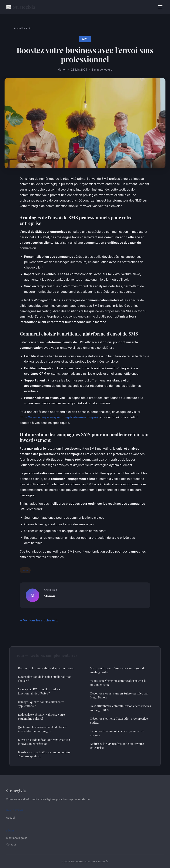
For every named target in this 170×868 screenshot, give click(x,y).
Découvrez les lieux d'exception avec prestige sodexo (119, 720)
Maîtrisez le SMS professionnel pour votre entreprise (117, 746)
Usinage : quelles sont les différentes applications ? (41, 704)
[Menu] (160, 7)
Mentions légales (17, 838)
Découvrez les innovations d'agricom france (46, 668)
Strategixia (21, 7)
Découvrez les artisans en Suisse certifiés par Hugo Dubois (119, 695)
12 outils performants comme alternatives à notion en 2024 (118, 683)
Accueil (18, 28)
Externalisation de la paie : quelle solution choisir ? (45, 679)
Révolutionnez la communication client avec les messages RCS (121, 708)
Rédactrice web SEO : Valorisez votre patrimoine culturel (41, 717)
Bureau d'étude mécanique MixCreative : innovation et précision (44, 742)
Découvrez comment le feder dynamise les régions (117, 733)
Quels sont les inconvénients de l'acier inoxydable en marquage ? (42, 729)
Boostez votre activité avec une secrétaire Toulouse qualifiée (44, 754)
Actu (29, 28)
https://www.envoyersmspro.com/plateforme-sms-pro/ (59, 417)
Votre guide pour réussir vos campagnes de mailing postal (118, 670)
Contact (11, 844)
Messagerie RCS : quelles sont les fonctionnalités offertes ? (39, 691)
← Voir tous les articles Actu (39, 620)
